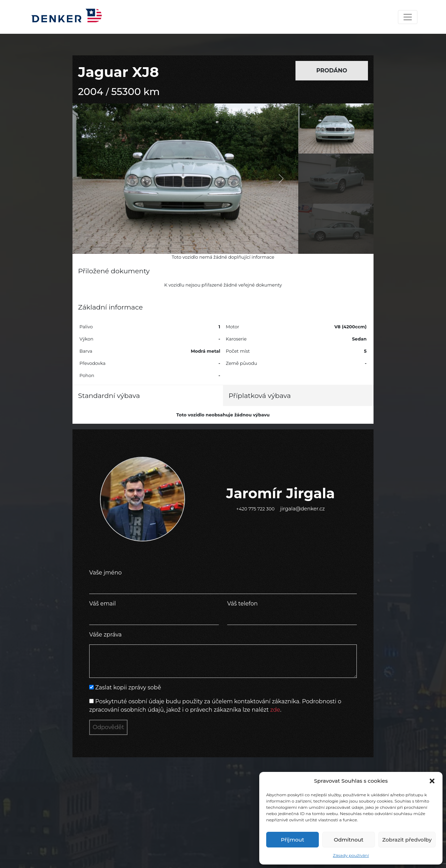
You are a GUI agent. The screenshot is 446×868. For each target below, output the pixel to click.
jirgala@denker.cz (302, 509)
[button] (432, 781)
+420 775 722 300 (255, 509)
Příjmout (293, 840)
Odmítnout (349, 840)
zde (275, 710)
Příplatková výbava (260, 396)
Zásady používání (351, 855)
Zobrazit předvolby (407, 840)
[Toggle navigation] (408, 17)
